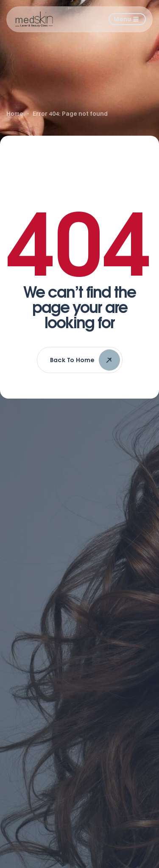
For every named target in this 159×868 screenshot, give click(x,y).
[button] (127, 19)
